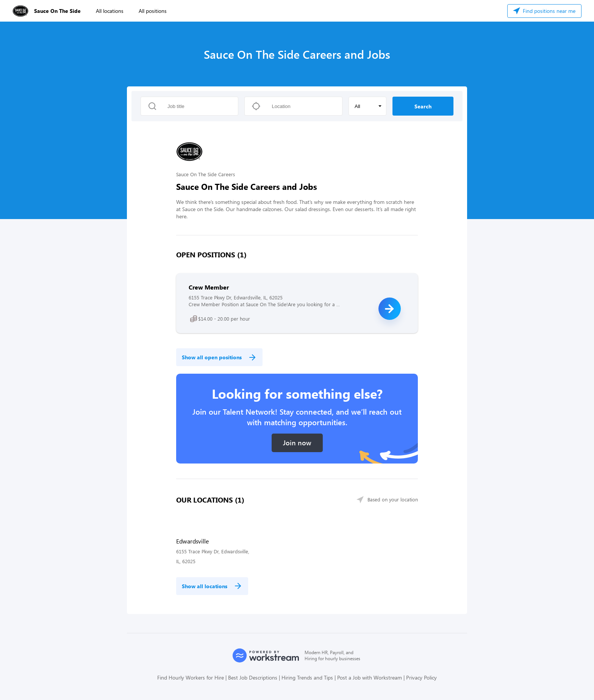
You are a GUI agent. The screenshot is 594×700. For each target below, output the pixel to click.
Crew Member (209, 287)
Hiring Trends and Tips (307, 677)
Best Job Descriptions (253, 677)
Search (423, 106)
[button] (367, 106)
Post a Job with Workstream (370, 677)
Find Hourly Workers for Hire (191, 677)
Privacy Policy (421, 677)
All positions (153, 11)
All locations (110, 11)
